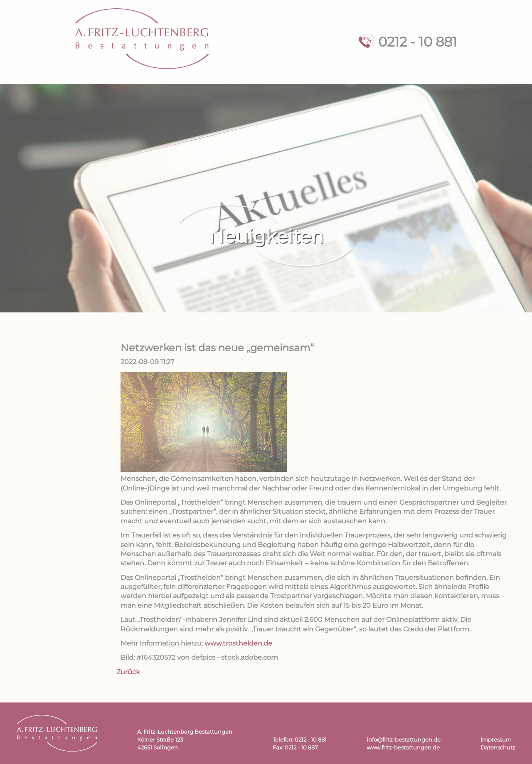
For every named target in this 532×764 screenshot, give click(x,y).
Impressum (496, 740)
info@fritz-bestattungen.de (404, 740)
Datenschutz (498, 748)
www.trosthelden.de (238, 643)
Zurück (128, 672)
